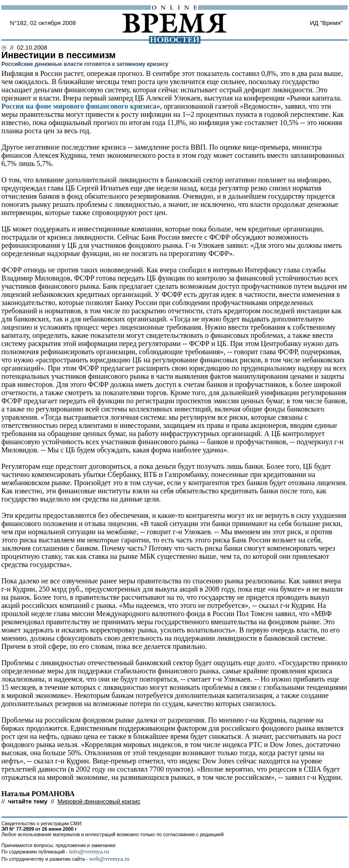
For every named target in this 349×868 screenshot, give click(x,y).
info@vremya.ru (89, 851)
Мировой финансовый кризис (99, 801)
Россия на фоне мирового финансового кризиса (79, 106)
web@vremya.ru (109, 859)
